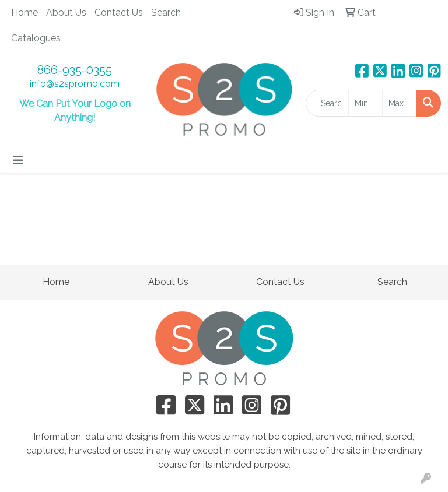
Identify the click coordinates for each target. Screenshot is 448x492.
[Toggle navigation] (18, 160)
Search (166, 13)
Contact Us (119, 13)
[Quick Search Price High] (399, 103)
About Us (66, 13)
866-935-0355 (75, 70)
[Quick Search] (327, 103)
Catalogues (36, 38)
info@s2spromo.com (75, 84)
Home (24, 13)
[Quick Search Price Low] (365, 103)
